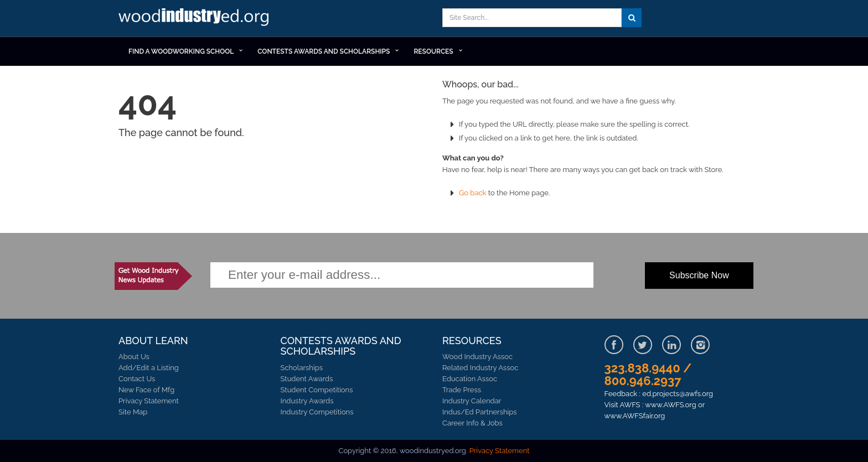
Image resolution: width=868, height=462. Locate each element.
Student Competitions (317, 390)
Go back (473, 193)
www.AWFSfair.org (635, 416)
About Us (134, 357)
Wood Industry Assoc (477, 357)
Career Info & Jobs (472, 423)
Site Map (133, 412)
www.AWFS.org (671, 405)
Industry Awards (307, 401)
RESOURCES (433, 51)
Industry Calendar (472, 401)
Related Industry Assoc (480, 368)
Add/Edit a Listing (149, 368)
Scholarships (302, 368)
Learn (196, 18)
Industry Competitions (317, 412)
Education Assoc (470, 379)
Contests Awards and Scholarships (324, 51)
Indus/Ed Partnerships (480, 412)
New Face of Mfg (146, 390)
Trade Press (462, 390)
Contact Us (137, 379)
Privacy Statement (149, 401)
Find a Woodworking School (181, 51)
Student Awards (307, 379)
